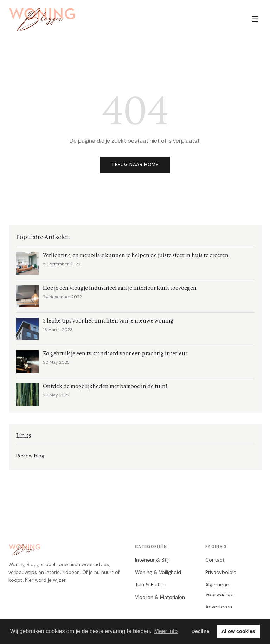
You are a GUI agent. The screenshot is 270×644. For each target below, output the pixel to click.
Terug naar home (135, 165)
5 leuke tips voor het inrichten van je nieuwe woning (108, 321)
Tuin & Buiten (150, 584)
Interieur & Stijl (152, 560)
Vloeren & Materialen (160, 597)
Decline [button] (200, 631)
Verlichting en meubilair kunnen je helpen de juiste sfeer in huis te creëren (136, 255)
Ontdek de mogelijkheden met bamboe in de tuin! (105, 386)
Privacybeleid (221, 572)
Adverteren (219, 607)
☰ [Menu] (255, 19)
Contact (215, 560)
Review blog (30, 456)
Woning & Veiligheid (158, 572)
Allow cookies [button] (238, 631)
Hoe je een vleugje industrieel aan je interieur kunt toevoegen (120, 288)
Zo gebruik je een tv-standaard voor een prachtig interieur (115, 354)
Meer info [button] (166, 631)
